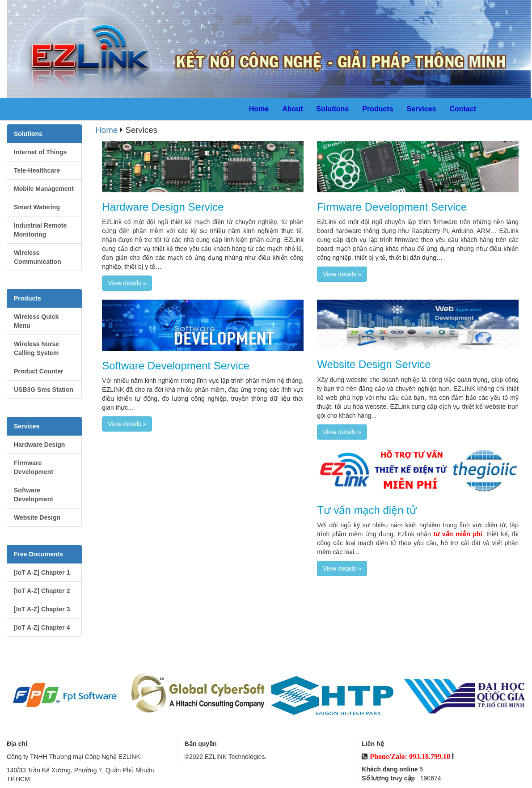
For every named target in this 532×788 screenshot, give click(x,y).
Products (378, 109)
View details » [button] (127, 283)
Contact (463, 109)
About (292, 109)
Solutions (332, 109)
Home (259, 109)
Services (422, 109)
